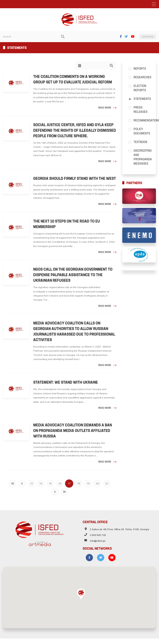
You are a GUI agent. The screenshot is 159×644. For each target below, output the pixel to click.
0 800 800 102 (98, 535)
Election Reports (140, 88)
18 (79, 484)
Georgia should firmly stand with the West (75, 178)
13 (31, 484)
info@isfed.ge (98, 541)
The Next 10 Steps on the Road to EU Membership (67, 224)
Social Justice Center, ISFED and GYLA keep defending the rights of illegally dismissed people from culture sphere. (75, 130)
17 (69, 484)
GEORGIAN (148, 37)
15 (50, 484)
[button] (81, 594)
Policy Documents (142, 131)
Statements (142, 99)
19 (88, 484)
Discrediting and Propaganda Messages (142, 157)
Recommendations (142, 120)
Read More (105, 108)
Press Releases (141, 110)
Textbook (140, 142)
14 (41, 484)
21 (107, 484)
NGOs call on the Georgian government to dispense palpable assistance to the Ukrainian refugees (73, 275)
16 (60, 484)
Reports (140, 69)
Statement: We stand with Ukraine (66, 382)
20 (97, 484)
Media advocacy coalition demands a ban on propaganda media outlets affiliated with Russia (73, 431)
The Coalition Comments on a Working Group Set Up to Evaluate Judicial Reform (73, 79)
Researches (142, 77)
